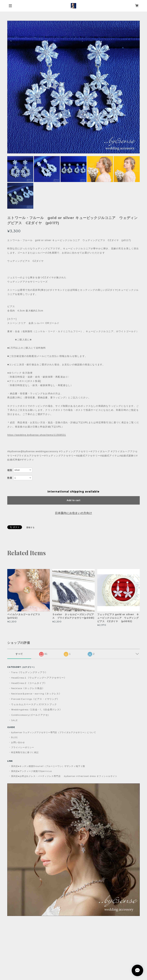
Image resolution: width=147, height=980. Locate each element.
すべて (19, 654)
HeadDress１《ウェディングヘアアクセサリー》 (39, 678)
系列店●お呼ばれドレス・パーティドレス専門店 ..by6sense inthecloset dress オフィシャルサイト (64, 776)
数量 (10, 478)
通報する (30, 527)
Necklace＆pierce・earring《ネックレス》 (36, 694)
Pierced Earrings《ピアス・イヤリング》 (35, 699)
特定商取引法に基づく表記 (25, 752)
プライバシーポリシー (23, 747)
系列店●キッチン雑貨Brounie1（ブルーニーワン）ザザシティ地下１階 (48, 766)
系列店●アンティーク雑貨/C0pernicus (31, 771)
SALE (14, 720)
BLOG (14, 737)
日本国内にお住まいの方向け (73, 513)
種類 (10, 470)
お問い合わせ (18, 742)
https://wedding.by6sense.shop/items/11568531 (37, 435)
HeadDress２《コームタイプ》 (29, 683)
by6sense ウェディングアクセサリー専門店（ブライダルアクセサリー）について (53, 732)
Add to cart (73, 500)
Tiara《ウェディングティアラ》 (29, 672)
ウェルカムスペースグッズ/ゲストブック (34, 704)
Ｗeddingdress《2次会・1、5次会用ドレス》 (37, 709)
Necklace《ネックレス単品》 (28, 688)
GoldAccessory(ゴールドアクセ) (30, 715)
